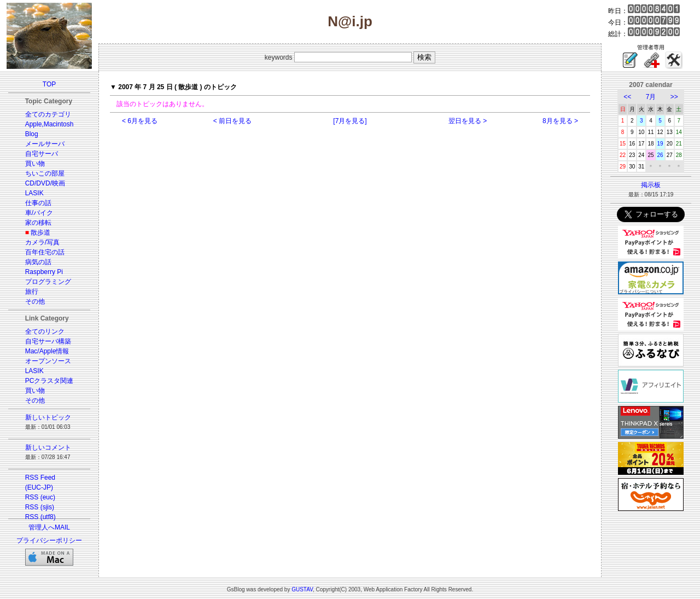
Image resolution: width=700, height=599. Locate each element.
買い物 (35, 164)
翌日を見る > (468, 121)
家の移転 (38, 223)
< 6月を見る (140, 121)
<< (627, 97)
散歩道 (40, 232)
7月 (651, 97)
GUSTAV (302, 589)
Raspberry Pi (44, 272)
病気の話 (38, 262)
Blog (32, 134)
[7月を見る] (350, 121)
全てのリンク (45, 332)
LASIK (34, 193)
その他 (35, 301)
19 (660, 144)
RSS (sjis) (40, 507)
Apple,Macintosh (49, 124)
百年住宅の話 (45, 252)
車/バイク (39, 213)
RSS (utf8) (40, 517)
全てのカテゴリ (48, 114)
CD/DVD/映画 (45, 183)
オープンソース (48, 361)
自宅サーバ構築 (48, 341)
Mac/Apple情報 (47, 351)
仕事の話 (38, 203)
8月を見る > (560, 121)
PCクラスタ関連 (49, 381)
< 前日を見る (232, 121)
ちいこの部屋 (45, 173)
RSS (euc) (40, 497)
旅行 (32, 292)
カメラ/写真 (42, 242)
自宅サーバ (42, 154)
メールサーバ (45, 144)
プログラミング (48, 282)
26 (660, 155)
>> (674, 97)
